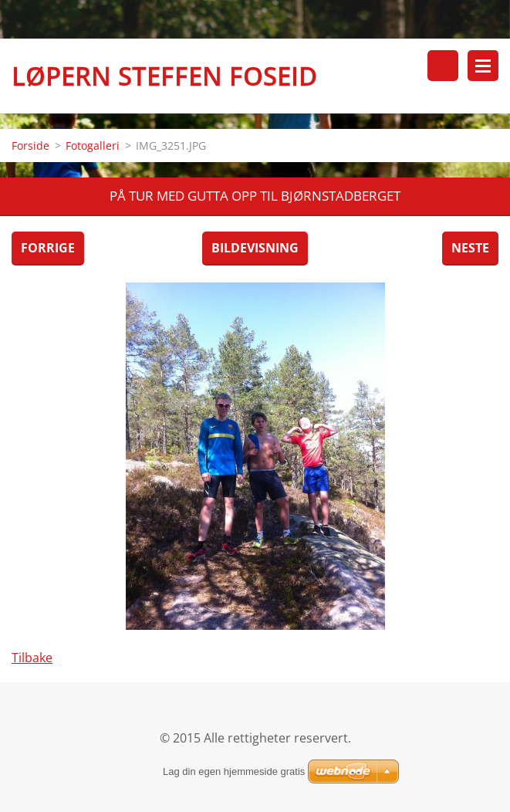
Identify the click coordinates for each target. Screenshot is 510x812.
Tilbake (32, 658)
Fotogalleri (93, 145)
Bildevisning (255, 248)
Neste (470, 248)
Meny (483, 66)
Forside (30, 145)
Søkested (443, 66)
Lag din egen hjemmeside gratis (234, 771)
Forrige (48, 248)
